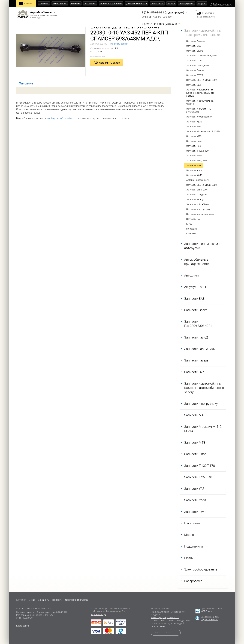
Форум (202, 3)
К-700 (189, 224)
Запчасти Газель (195, 70)
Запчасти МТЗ (194, 136)
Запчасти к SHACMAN (198, 204)
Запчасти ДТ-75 (195, 75)
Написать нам (158, 626)
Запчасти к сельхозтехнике (201, 214)
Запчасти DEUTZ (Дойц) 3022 (201, 80)
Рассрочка (157, 3)
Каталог (26, 4)
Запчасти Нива (194, 141)
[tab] (26, 83)
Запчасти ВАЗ (194, 46)
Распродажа (186, 3)
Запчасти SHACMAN (197, 190)
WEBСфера (207, 611)
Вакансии (90, 3)
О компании (60, 3)
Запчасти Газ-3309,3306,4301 (202, 56)
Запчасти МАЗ (194, 126)
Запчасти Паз (194, 146)
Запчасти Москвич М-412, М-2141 (204, 131)
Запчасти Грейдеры (197, 195)
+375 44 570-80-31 (160, 609)
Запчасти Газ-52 (195, 61)
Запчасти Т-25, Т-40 (196, 161)
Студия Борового (210, 620)
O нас (32, 600)
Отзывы (76, 3)
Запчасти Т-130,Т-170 (197, 151)
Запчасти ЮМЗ (194, 175)
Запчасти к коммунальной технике (200, 102)
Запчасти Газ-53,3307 (198, 65)
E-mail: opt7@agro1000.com (165, 617)
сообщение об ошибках (60, 118)
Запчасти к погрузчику (198, 209)
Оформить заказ (109, 63)
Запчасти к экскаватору (199, 117)
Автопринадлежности (198, 180)
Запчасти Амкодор (196, 41)
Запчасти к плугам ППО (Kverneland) (199, 110)
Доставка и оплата (137, 3)
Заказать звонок (119, 44)
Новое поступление (111, 3)
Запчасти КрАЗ (194, 122)
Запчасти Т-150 (194, 156)
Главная (44, 3)
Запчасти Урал (194, 170)
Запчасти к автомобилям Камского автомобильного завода (200, 93)
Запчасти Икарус (195, 199)
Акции (171, 3)
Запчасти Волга (195, 51)
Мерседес (192, 229)
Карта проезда (98, 614)
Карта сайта (22, 626)
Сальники (191, 233)
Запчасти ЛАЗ (194, 219)
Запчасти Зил (193, 85)
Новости (57, 600)
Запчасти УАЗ (194, 165)
